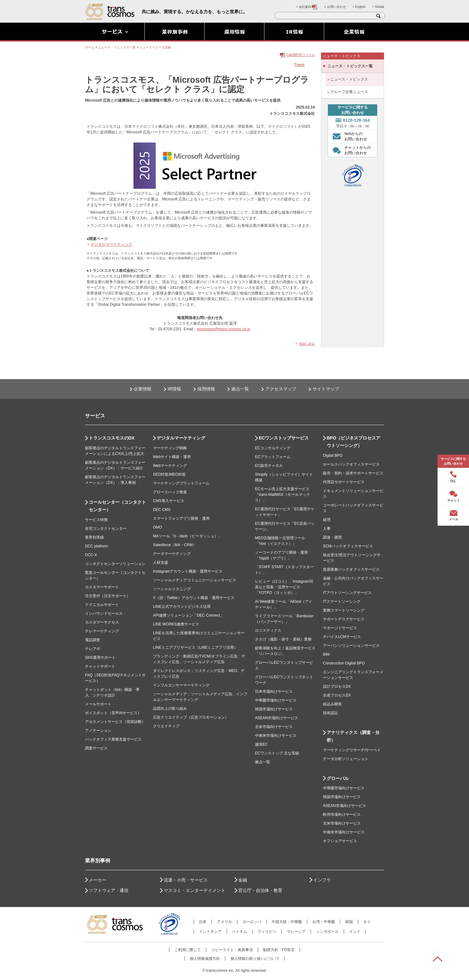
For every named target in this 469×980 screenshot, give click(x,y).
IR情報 (174, 389)
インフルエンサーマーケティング (181, 685)
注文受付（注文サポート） (108, 596)
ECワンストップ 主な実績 (277, 753)
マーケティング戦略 (170, 448)
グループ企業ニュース (349, 92)
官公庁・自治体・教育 (260, 890)
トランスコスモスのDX (112, 438)
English (361, 7)
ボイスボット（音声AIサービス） (113, 713)
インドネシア (210, 932)
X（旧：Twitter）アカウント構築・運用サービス (194, 598)
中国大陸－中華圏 (287, 922)
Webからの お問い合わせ (348, 136)
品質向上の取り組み (170, 708)
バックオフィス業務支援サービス (113, 739)
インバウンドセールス (104, 613)
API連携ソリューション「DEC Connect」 (188, 615)
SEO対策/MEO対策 (169, 474)
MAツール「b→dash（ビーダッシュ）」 (187, 536)
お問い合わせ (336, 7)
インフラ (322, 880)
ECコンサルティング (273, 448)
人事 (327, 529)
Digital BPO (333, 456)
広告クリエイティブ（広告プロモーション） (191, 717)
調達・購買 (332, 537)
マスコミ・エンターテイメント (195, 890)
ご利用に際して (188, 950)
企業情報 (143, 389)
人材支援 (161, 563)
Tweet (299, 65)
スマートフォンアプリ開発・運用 (181, 518)
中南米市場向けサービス (276, 736)
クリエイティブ (166, 726)
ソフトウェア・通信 (109, 890)
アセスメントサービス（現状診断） (115, 722)
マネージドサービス (340, 628)
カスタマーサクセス (102, 622)
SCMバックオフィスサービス (348, 546)
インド (355, 932)
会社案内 (308, 7)
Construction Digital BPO (344, 663)
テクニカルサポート (102, 605)
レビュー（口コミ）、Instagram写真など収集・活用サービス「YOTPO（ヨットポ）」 (284, 587)
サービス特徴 (96, 520)
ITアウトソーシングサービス (347, 593)
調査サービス (96, 748)
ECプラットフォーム (273, 457)
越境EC (261, 744)
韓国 (349, 922)
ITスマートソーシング (342, 602)
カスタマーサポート (102, 587)
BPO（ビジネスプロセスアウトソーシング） (353, 442)
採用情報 (206, 389)
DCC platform (96, 546)
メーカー (98, 880)
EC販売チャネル (269, 466)
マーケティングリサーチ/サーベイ (352, 750)
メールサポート (98, 704)
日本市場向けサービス (274, 692)
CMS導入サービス (169, 501)
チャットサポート (100, 666)
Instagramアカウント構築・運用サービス (188, 571)
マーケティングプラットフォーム (181, 483)
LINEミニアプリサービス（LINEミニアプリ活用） (195, 647)
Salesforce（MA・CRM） (175, 545)
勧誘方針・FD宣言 (279, 950)
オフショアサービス (340, 841)
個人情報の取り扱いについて (255, 959)
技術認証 (331, 713)
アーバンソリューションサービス (351, 646)
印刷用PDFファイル (301, 55)
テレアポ (93, 649)
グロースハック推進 (170, 492)
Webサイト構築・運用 (172, 457)
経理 (327, 520)
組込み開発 (332, 704)
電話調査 (93, 640)
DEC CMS (162, 510)
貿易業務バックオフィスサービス (351, 569)
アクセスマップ (281, 389)
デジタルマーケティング (111, 244)
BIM (326, 654)
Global (379, 7)
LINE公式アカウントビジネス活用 (182, 607)
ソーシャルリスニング (172, 589)
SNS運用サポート (100, 658)
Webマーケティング (170, 466)
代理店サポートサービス (344, 482)
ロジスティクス (268, 630)
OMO (158, 527)
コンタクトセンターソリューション (115, 564)
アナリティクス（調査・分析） (353, 736)
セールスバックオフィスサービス (351, 464)
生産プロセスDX (337, 695)
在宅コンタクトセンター (106, 529)
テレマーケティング (102, 631)
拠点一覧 (240, 389)
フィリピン (267, 932)
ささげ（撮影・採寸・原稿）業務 (283, 639)
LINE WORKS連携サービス (176, 624)
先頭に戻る (307, 344)
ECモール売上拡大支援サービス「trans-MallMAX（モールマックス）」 (283, 495)
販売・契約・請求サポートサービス (353, 473)
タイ (367, 922)
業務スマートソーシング (344, 610)
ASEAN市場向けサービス (277, 718)
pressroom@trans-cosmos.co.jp (224, 329)
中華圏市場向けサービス (276, 700)
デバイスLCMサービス (342, 637)
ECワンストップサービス (284, 438)
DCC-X (91, 555)
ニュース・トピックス (349, 79)
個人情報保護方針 (205, 959)
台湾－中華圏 (324, 922)
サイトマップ (326, 389)
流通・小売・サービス (186, 880)
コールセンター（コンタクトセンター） (117, 506)
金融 (243, 880)
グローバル (338, 778)
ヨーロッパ (252, 922)
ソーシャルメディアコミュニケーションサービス (195, 580)
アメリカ (224, 922)
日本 (203, 922)
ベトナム (240, 932)
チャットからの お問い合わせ (350, 150)
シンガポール (327, 932)
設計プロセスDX (337, 686)
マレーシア (296, 932)
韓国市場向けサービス (274, 709)
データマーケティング (172, 554)
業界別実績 (94, 537)
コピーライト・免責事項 (232, 950)
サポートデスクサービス (344, 619)
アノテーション (98, 731)
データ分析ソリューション (346, 759)
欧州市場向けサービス (342, 815)
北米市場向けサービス (274, 727)
